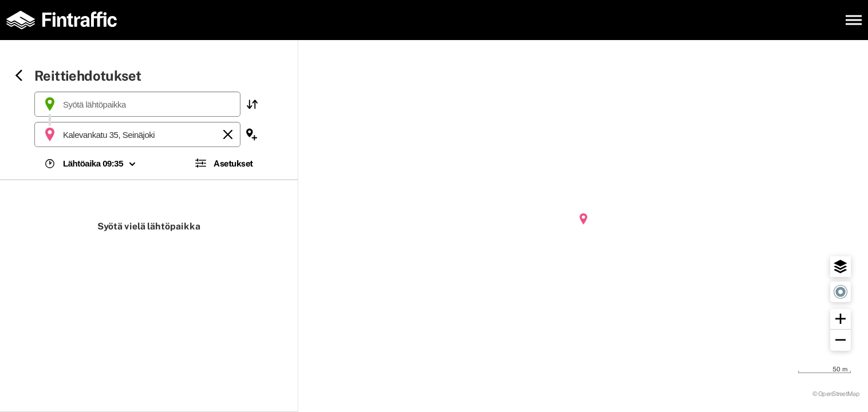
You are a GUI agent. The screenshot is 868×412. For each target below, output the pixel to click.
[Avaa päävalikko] (854, 20)
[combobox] (137, 104)
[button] (252, 104)
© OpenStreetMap (836, 393)
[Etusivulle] (66, 20)
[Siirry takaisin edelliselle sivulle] (19, 76)
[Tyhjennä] (228, 134)
